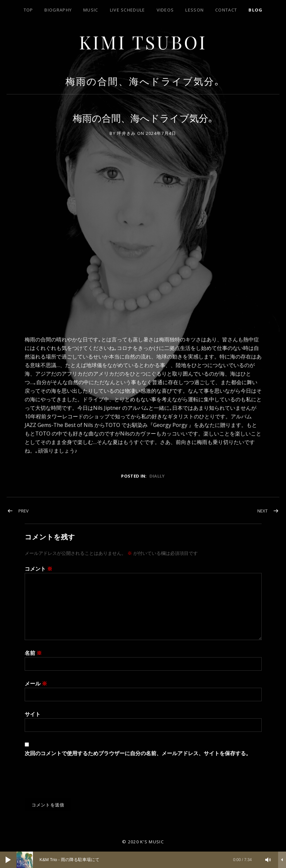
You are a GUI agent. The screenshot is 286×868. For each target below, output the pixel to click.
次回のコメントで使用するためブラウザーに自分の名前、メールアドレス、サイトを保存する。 (138, 753)
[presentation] (75, 782)
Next (262, 511)
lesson (195, 10)
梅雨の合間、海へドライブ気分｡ (143, 81)
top (28, 10)
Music (91, 10)
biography (58, 10)
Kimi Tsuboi (143, 42)
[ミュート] (268, 860)
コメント (39, 569)
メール (36, 683)
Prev (24, 511)
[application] (143, 860)
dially (157, 476)
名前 (33, 653)
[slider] (137, 860)
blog (255, 10)
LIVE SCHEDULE (128, 10)
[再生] (8, 860)
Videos (165, 10)
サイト (33, 714)
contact (226, 10)
